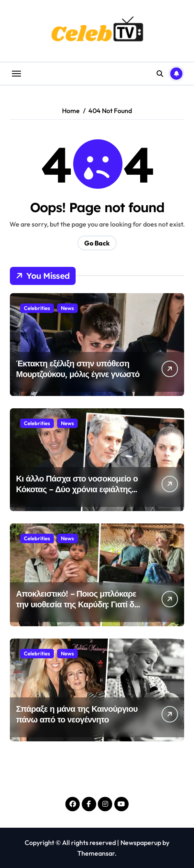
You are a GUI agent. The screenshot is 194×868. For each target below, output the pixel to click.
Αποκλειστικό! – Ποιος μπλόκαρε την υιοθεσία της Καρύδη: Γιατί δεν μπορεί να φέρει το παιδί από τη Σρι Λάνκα (79, 610)
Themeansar (96, 853)
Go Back (97, 243)
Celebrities (37, 308)
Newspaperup (141, 843)
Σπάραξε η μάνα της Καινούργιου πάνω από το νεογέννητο (77, 714)
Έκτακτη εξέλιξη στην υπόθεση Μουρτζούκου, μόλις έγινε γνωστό (78, 369)
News (67, 308)
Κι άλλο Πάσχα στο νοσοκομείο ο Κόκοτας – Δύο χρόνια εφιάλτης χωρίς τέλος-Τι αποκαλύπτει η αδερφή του (77, 494)
